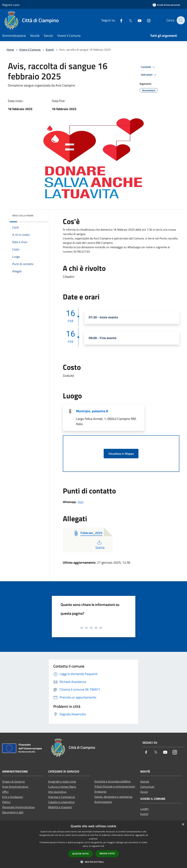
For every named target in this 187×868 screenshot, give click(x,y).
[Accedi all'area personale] (166, 5)
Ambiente (100, 792)
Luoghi (145, 809)
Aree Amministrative (15, 787)
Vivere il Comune (30, 50)
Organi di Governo (13, 781)
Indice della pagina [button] (23, 216)
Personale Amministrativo (18, 807)
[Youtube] (137, 20)
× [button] (183, 825)
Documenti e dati (13, 812)
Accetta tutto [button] (80, 854)
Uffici (5, 792)
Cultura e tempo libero (62, 787)
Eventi (50, 50)
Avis (81, 502)
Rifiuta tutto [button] (107, 853)
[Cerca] (180, 20)
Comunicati (147, 787)
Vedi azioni (149, 75)
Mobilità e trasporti (60, 807)
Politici (6, 802)
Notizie (145, 781)
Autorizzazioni (103, 802)
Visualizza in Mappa (121, 454)
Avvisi (144, 792)
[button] (93, 862)
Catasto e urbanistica (61, 802)
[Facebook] (119, 20)
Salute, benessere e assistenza (113, 797)
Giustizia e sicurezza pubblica (112, 781)
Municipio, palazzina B (92, 411)
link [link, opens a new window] (102, 846)
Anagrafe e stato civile (62, 781)
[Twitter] (128, 20)
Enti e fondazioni (13, 797)
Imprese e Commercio (62, 797)
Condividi (148, 67)
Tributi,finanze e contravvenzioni (115, 786)
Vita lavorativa (57, 792)
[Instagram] (146, 20)
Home (10, 50)
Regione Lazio (11, 5)
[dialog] (93, 844)
